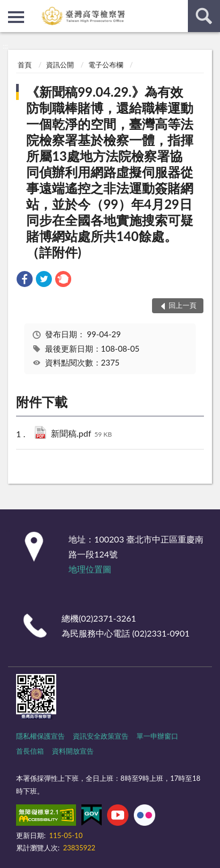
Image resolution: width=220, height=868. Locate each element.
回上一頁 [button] (183, 305)
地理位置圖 (90, 569)
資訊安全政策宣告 (101, 736)
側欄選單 (16, 17)
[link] (25, 280)
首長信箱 (30, 751)
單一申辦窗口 (157, 736)
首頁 (25, 65)
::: (9, 8)
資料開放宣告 (73, 751)
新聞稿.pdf (81, 434)
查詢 (204, 16)
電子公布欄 (106, 65)
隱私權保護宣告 (40, 736)
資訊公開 (60, 65)
